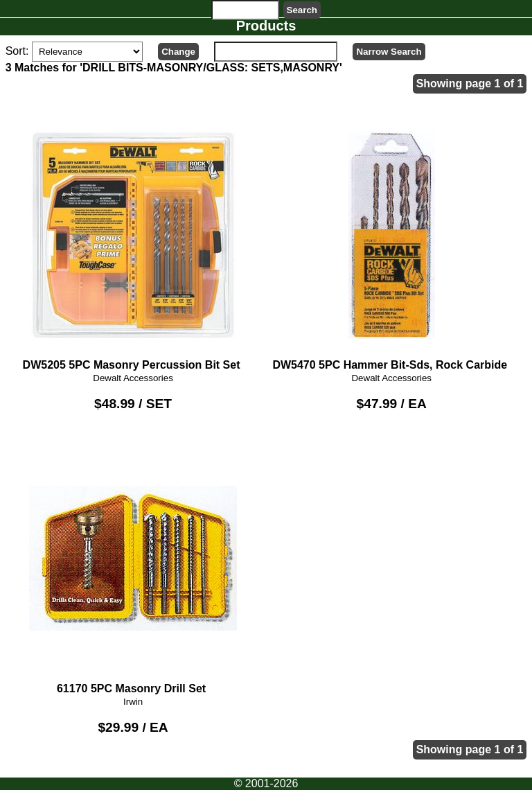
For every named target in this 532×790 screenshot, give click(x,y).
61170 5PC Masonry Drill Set (133, 564)
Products (266, 26)
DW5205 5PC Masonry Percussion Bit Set (133, 241)
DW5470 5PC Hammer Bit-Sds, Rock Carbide (391, 241)
